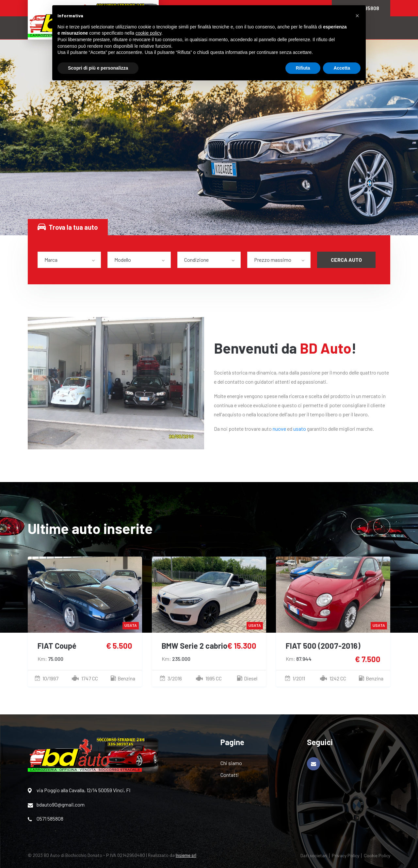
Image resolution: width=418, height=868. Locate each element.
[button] (357, 16)
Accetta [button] (342, 68)
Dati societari (314, 855)
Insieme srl (186, 855)
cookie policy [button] (148, 33)
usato (300, 429)
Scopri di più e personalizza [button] (98, 68)
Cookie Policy (377, 855)
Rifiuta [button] (303, 68)
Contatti (230, 775)
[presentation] (360, 526)
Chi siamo (231, 763)
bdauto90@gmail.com (56, 805)
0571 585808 (46, 819)
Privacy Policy (346, 855)
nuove (279, 429)
